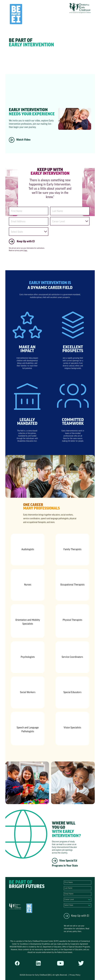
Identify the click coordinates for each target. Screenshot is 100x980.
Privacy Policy (75, 975)
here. (26, 251)
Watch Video (20, 140)
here (80, 932)
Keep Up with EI (76, 916)
